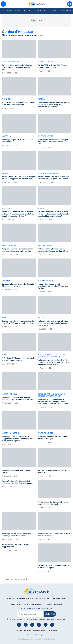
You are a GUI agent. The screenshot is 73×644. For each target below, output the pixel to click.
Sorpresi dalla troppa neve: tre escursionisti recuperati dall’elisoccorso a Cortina (54, 286)
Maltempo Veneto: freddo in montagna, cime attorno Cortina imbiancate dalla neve (53, 142)
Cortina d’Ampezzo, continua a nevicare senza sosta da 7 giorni (53, 567)
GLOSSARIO (57, 604)
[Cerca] (70, 4)
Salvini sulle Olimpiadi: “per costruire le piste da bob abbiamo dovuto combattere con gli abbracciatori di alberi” (18, 214)
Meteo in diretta (41, 11)
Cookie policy (52, 630)
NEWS (9, 598)
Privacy (44, 630)
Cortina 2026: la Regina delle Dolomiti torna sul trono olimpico (53, 66)
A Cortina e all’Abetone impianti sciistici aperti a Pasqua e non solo (18, 359)
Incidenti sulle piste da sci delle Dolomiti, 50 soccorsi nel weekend (18, 285)
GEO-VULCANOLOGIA (47, 598)
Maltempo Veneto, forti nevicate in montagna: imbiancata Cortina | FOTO (53, 250)
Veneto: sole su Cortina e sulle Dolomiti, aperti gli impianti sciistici (53, 503)
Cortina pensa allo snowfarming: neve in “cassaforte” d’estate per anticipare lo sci (18, 322)
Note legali (36, 630)
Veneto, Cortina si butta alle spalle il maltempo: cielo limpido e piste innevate (18, 482)
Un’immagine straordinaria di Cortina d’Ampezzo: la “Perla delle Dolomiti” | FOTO (17, 67)
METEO (35, 598)
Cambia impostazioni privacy (37, 635)
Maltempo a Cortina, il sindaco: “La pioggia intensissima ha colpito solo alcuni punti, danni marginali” (18, 439)
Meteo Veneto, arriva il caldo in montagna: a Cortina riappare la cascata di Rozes (19, 178)
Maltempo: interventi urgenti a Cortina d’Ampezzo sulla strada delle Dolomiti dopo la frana (53, 323)
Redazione (28, 630)
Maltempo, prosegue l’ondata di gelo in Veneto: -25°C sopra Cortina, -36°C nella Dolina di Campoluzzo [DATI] (53, 362)
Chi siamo (20, 630)
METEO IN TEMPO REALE (21, 598)
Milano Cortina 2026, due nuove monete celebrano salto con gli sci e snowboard (53, 178)
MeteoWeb (25, 639)
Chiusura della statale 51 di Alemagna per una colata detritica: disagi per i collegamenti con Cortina (54, 105)
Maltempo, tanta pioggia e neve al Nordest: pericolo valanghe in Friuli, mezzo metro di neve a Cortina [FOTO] (53, 402)
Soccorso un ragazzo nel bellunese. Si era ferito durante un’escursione (18, 104)
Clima (55, 11)
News (18, 11)
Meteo (27, 11)
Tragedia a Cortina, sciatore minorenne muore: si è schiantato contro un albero (17, 250)
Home (9, 11)
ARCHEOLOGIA (17, 604)
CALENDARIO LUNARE (43, 604)
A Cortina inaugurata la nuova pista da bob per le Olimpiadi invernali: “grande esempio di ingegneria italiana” (53, 214)
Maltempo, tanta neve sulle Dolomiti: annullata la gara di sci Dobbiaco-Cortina (18, 398)
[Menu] (3, 4)
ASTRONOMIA (61, 598)
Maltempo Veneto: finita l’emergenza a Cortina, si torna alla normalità (17, 535)
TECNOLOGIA (29, 604)
